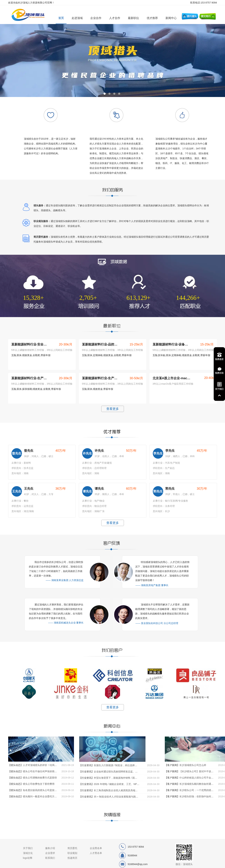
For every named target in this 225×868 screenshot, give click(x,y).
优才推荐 (152, 18)
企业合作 (96, 18)
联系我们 (50, 858)
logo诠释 (28, 858)
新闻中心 (171, 18)
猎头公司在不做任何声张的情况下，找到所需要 (48, 771)
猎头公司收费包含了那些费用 (39, 784)
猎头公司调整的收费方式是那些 (40, 778)
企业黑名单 (96, 848)
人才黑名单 (96, 853)
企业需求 (50, 853)
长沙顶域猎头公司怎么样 (193, 765)
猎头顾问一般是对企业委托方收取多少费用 (46, 796)
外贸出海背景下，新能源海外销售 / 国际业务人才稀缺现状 (125, 778)
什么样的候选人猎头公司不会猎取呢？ (200, 778)
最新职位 (133, 18)
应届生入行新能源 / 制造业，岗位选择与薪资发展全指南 (124, 765)
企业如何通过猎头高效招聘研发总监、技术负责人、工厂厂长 (127, 772)
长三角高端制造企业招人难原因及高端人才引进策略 (122, 790)
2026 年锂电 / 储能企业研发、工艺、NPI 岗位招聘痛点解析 (126, 784)
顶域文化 (28, 853)
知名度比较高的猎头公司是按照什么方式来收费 (48, 790)
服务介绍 (50, 848)
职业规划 (72, 853)
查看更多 (113, 409)
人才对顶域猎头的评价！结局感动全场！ (45, 765)
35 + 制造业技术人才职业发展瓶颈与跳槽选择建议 (121, 797)
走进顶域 (77, 18)
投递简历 (72, 858)
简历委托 (72, 848)
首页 (61, 18)
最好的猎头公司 (30, 15)
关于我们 (28, 848)
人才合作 (115, 18)
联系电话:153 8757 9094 (204, 3)
